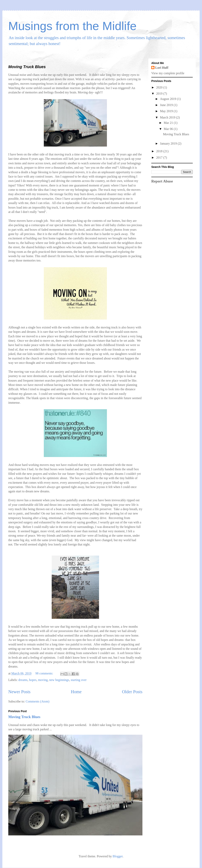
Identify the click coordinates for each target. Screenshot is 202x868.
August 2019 (168, 99)
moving (43, 680)
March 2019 (168, 117)
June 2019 (167, 105)
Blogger (118, 856)
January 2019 (169, 143)
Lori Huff (162, 68)
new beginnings (59, 680)
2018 (160, 151)
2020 (160, 87)
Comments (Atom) (37, 701)
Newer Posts (19, 692)
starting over (79, 680)
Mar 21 (169, 123)
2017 (160, 158)
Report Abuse (162, 181)
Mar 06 (169, 129)
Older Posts (132, 692)
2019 (160, 94)
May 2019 (167, 111)
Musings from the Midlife (72, 26)
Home (76, 692)
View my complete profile (168, 73)
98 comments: (45, 673)
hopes (33, 680)
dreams (23, 680)
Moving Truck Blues (27, 67)
